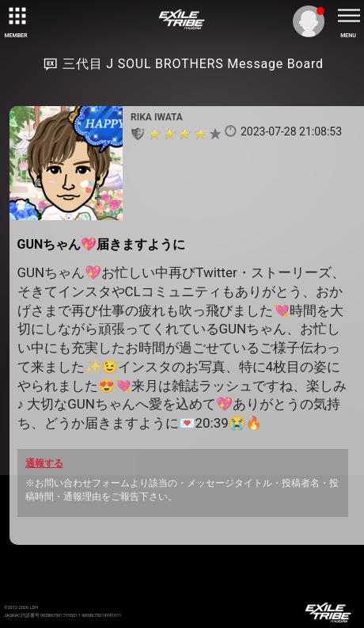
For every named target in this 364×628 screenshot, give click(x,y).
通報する (44, 463)
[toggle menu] (348, 16)
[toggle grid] (16, 16)
